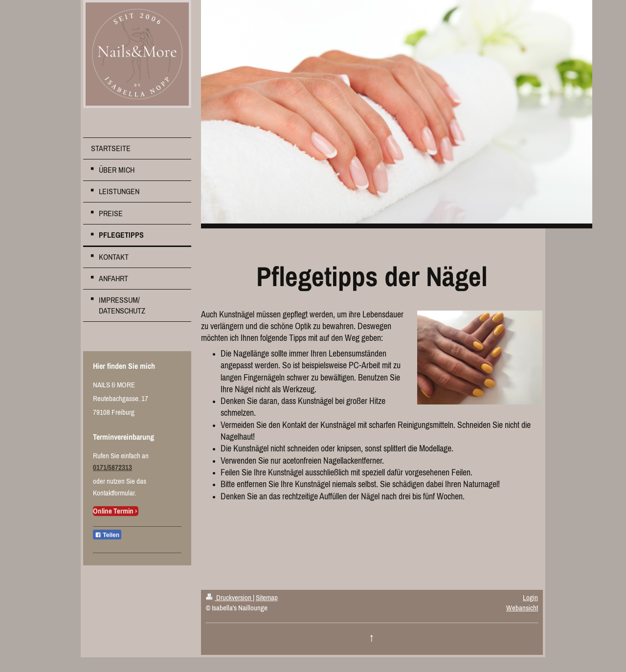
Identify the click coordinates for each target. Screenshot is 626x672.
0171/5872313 (112, 467)
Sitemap (267, 597)
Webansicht (522, 608)
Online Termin (113, 511)
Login (530, 597)
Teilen (107, 535)
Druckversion (229, 597)
